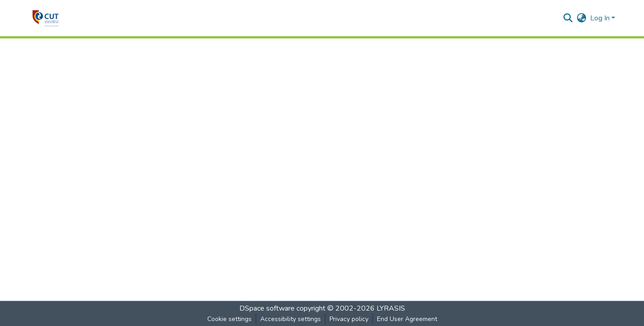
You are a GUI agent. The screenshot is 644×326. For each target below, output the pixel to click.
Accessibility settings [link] (291, 319)
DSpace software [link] (267, 308)
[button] (45, 18)
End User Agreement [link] (407, 319)
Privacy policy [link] (349, 319)
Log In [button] (601, 18)
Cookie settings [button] (229, 319)
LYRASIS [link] (391, 308)
